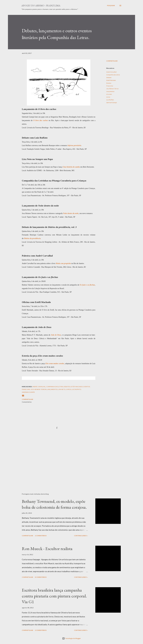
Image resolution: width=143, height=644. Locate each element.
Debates (109, 77)
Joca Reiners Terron (112, 89)
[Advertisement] (55, 468)
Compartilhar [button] (112, 61)
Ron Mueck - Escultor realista (47, 549)
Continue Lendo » (81, 536)
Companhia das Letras (113, 75)
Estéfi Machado (111, 80)
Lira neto (109, 94)
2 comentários (41, 536)
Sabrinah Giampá (111, 103)
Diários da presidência (32, 238)
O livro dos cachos (41, 120)
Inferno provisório (74, 145)
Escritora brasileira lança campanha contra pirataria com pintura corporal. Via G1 (54, 596)
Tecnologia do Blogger (71, 638)
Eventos (109, 83)
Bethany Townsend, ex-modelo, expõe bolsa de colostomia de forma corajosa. (54, 504)
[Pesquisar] (111, 6)
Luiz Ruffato (110, 100)
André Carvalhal (111, 72)
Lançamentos (110, 91)
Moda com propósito (63, 263)
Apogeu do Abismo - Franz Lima (41, 6)
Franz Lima (110, 86)
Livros (108, 97)
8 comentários (41, 577)
